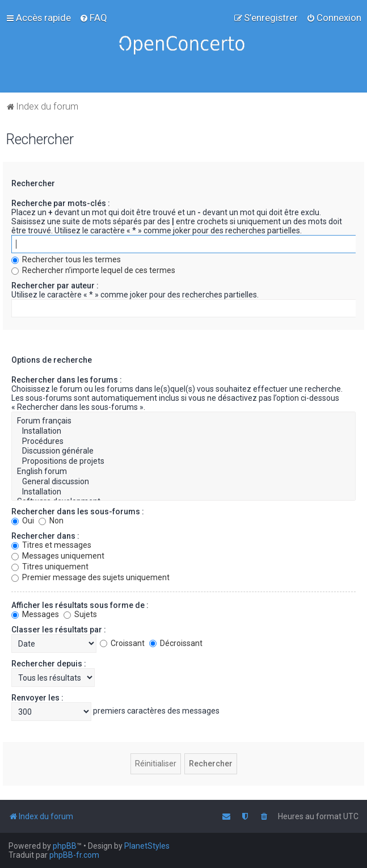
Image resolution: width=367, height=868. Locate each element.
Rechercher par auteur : (55, 286)
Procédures (183, 442)
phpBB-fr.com (74, 855)
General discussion (183, 482)
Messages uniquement (58, 556)
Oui (23, 521)
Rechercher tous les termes (66, 259)
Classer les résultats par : (59, 630)
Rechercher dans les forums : (67, 380)
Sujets (80, 614)
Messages (35, 614)
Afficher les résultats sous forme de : (80, 605)
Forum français (183, 421)
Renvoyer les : (37, 698)
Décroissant (176, 643)
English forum (183, 472)
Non (51, 521)
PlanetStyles (147, 846)
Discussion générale (183, 451)
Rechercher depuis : (49, 664)
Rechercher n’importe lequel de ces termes (93, 270)
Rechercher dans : (45, 536)
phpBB (65, 846)
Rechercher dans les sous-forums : (78, 511)
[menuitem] (93, 18)
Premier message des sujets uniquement (90, 577)
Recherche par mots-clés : (61, 203)
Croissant (122, 643)
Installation (183, 431)
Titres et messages (51, 545)
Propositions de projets (183, 462)
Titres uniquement (50, 567)
